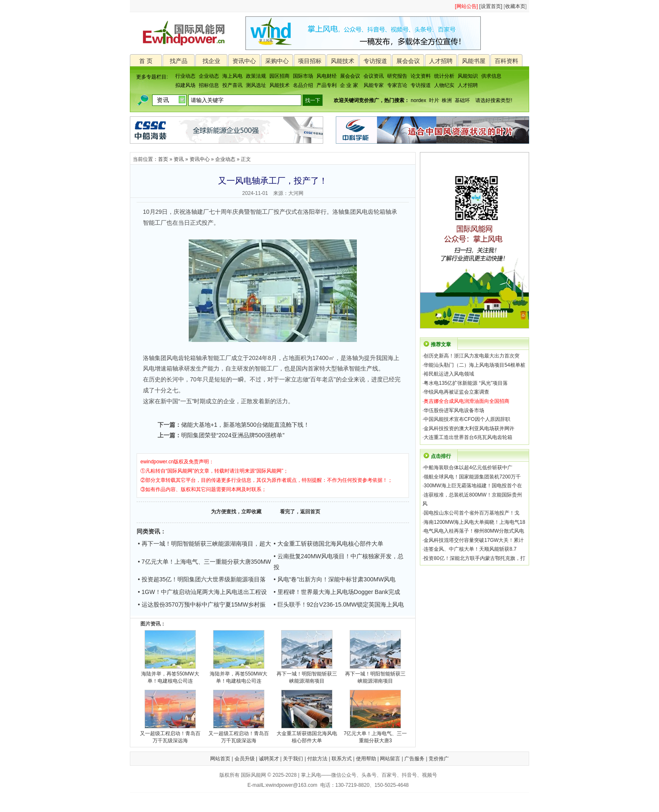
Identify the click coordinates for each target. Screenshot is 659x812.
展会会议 (408, 61)
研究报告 (397, 76)
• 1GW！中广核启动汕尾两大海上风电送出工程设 (202, 592)
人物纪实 (444, 85)
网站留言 (390, 759)
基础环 (462, 100)
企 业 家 (349, 85)
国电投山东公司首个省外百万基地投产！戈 (472, 513)
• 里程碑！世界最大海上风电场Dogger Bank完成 (337, 592)
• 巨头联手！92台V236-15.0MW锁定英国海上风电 (339, 604)
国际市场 (303, 76)
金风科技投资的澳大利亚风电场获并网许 (469, 428)
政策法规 (256, 76)
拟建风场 (185, 85)
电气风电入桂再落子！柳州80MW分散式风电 (474, 531)
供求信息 (491, 76)
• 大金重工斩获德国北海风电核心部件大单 (328, 544)
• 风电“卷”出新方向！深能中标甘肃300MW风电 (335, 579)
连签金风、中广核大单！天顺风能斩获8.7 (470, 549)
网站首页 (220, 759)
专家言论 (397, 85)
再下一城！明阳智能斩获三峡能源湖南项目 (307, 675)
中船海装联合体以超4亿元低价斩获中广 (468, 468)
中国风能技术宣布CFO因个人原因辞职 (467, 419)
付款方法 (317, 759)
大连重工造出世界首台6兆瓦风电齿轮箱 (468, 437)
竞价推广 (439, 759)
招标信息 (209, 85)
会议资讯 (374, 76)
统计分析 (444, 76)
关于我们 (293, 759)
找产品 (179, 61)
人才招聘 (441, 61)
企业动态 (209, 76)
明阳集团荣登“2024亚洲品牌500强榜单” (233, 435)
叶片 (434, 100)
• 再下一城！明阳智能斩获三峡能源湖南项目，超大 (204, 544)
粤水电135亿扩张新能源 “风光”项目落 (465, 383)
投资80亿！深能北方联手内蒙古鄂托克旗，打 (474, 558)
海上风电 (232, 76)
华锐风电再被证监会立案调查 (456, 392)
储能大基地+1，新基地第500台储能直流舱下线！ (245, 425)
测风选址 (256, 85)
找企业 (211, 61)
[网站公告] (466, 6)
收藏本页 (515, 6)
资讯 (179, 159)
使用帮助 (366, 759)
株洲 (447, 100)
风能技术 (343, 61)
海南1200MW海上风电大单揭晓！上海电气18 (474, 522)
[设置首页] (491, 6)
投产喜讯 (232, 85)
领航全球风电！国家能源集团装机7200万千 (472, 477)
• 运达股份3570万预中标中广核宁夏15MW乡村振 (202, 604)
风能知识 (468, 76)
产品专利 (327, 85)
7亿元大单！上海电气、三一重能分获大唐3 (376, 734)
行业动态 (185, 76)
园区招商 (279, 76)
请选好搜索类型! (494, 100)
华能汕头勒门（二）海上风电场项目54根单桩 (474, 365)
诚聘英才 (269, 759)
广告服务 (414, 759)
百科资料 (506, 61)
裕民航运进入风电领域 (449, 374)
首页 (163, 159)
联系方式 (342, 759)
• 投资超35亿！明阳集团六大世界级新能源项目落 (202, 579)
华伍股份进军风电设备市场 (454, 410)
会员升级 (245, 759)
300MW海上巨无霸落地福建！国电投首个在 (473, 486)
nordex (418, 100)
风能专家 (374, 85)
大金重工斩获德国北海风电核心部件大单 (307, 734)
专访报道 (375, 61)
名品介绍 (303, 85)
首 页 (146, 61)
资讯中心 (244, 61)
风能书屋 (474, 61)
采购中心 (277, 61)
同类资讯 (148, 531)
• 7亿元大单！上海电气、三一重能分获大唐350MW (204, 562)
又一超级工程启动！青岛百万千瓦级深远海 (170, 734)
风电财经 (327, 76)
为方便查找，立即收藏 (236, 512)
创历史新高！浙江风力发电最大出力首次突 (472, 356)
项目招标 (310, 61)
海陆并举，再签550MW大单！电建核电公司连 (170, 675)
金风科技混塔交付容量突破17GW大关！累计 (474, 540)
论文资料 (421, 76)
